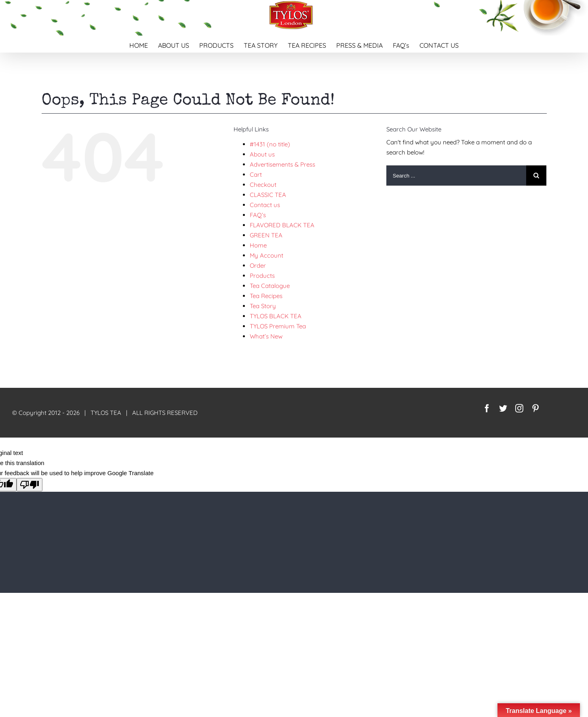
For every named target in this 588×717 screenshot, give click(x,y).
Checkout (263, 185)
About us (262, 154)
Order (258, 265)
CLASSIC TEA (268, 195)
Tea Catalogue (270, 286)
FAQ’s (258, 215)
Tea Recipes (266, 296)
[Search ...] (456, 176)
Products (262, 276)
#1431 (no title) (270, 144)
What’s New (266, 336)
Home (258, 245)
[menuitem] (144, 44)
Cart (256, 174)
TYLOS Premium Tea (278, 326)
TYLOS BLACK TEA (276, 316)
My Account (267, 255)
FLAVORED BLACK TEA (282, 225)
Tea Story (263, 306)
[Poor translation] (30, 485)
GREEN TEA (266, 235)
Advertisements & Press (282, 164)
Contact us (265, 205)
